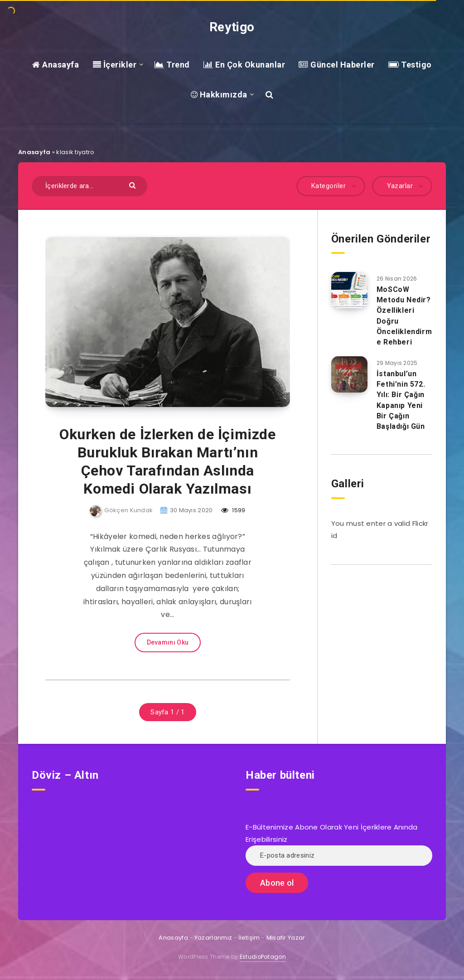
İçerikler (115, 65)
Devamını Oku (168, 642)
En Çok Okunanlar (244, 65)
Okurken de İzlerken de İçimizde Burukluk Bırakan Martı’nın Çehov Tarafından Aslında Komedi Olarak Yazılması (168, 461)
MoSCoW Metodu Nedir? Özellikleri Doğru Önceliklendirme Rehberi (404, 316)
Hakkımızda (219, 95)
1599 (233, 510)
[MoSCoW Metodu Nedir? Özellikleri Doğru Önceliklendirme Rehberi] (349, 290)
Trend (172, 65)
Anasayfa (56, 65)
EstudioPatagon (263, 957)
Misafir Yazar (286, 938)
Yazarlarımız (213, 938)
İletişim (249, 938)
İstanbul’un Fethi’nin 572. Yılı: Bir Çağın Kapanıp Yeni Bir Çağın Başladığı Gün (401, 400)
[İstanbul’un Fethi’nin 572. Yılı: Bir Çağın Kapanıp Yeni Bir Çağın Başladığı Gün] (349, 374)
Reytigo (232, 27)
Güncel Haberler (337, 65)
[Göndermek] (133, 185)
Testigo (410, 65)
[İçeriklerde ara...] (89, 186)
